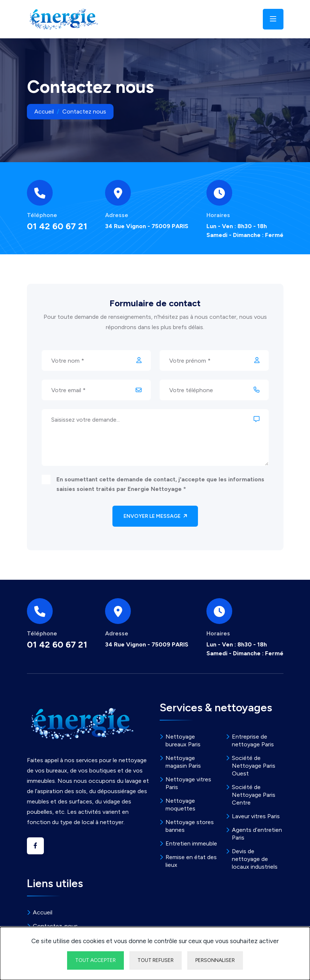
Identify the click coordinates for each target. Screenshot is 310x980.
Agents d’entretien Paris (257, 834)
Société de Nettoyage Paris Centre (254, 795)
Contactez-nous (55, 926)
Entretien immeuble (191, 843)
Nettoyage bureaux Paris (183, 740)
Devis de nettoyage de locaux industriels (255, 859)
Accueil (44, 111)
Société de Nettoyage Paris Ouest (254, 766)
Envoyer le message (155, 516)
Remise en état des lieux (191, 861)
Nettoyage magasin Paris (183, 762)
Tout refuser (156, 960)
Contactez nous (84, 111)
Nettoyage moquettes (180, 805)
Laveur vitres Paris (256, 816)
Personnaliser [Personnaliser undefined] (215, 960)
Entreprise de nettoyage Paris (253, 740)
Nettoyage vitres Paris (188, 783)
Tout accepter (95, 960)
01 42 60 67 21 (57, 226)
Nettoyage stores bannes (190, 826)
